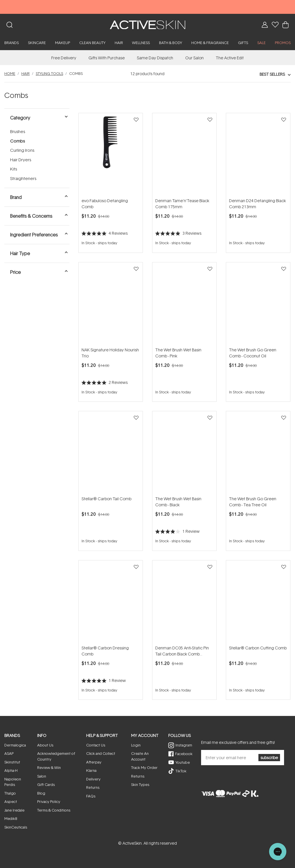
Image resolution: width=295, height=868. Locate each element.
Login (136, 745)
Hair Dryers (21, 160)
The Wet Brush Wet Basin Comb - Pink (178, 353)
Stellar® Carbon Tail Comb (106, 499)
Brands (12, 43)
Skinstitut (12, 762)
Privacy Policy (49, 801)
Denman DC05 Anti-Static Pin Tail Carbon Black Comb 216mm (182, 651)
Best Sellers (272, 74)
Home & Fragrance (210, 43)
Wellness (141, 43)
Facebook (184, 754)
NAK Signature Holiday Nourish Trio (110, 353)
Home (10, 73)
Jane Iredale (14, 810)
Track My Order (144, 767)
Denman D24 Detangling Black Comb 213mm (257, 204)
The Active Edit (230, 58)
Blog (41, 793)
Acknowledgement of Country (56, 756)
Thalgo (10, 793)
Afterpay (94, 762)
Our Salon (194, 58)
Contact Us (96, 745)
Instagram (184, 745)
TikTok (181, 771)
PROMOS (283, 43)
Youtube (183, 762)
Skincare (37, 43)
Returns (93, 787)
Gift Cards (46, 784)
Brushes (18, 131)
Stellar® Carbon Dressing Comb (105, 651)
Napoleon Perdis (13, 782)
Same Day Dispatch (155, 58)
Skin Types (140, 784)
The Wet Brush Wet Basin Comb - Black (178, 502)
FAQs (91, 796)
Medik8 (11, 818)
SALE (261, 43)
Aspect (11, 801)
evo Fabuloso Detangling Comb (105, 204)
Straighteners (23, 178)
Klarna (91, 770)
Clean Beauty (92, 43)
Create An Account (140, 756)
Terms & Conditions (54, 810)
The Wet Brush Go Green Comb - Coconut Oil (253, 353)
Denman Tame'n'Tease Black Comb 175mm (182, 204)
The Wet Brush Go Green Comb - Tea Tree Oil (253, 502)
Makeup (63, 43)
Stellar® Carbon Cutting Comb (258, 648)
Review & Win (49, 767)
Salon (42, 776)
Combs (17, 141)
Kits (14, 169)
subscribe (269, 758)
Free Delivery (64, 58)
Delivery (93, 779)
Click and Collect (101, 753)
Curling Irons (22, 150)
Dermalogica (15, 745)
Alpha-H (11, 770)
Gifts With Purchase (107, 58)
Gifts (243, 43)
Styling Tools (49, 73)
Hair (119, 43)
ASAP (9, 753)
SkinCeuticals (16, 827)
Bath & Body (171, 43)
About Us (45, 745)
